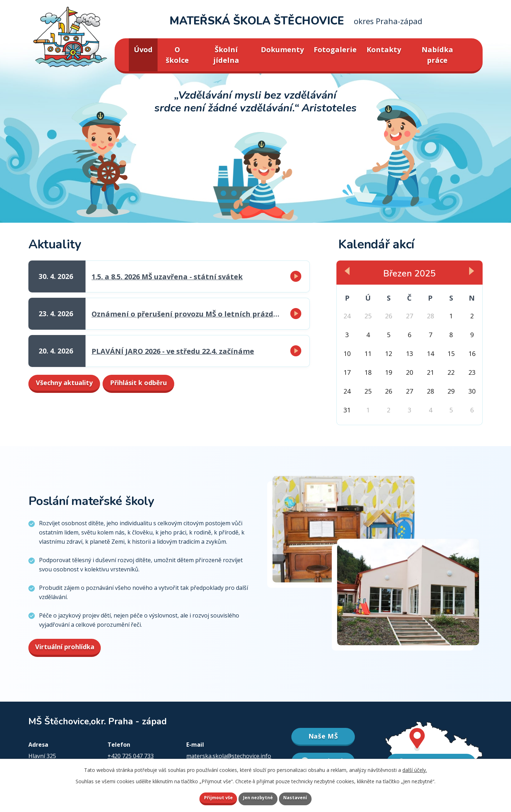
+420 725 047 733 (131, 756)
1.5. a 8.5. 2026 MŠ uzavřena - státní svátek (167, 277)
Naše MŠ (323, 736)
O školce (177, 55)
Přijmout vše (209, 797)
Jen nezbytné (259, 797)
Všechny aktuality (77, 385)
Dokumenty (282, 50)
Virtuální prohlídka (68, 647)
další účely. (415, 768)
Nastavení (305, 797)
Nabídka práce (437, 55)
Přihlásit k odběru (181, 385)
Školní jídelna (226, 55)
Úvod (143, 50)
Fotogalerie (335, 50)
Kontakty (384, 50)
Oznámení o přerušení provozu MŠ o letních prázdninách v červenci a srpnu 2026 (187, 314)
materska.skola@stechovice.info (229, 756)
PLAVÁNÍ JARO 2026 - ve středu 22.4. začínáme (173, 351)
